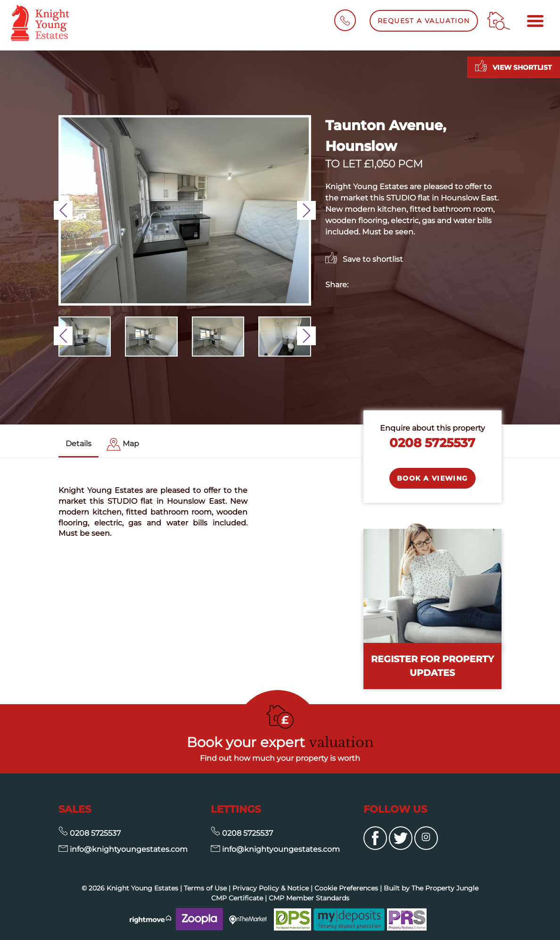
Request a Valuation (424, 21)
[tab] (123, 445)
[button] (63, 210)
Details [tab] (78, 444)
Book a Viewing (432, 478)
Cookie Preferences (346, 888)
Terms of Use (205, 888)
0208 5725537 (432, 443)
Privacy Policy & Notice (271, 888)
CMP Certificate (237, 898)
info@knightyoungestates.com (123, 849)
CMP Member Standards (309, 898)
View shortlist (514, 66)
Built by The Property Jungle (431, 888)
